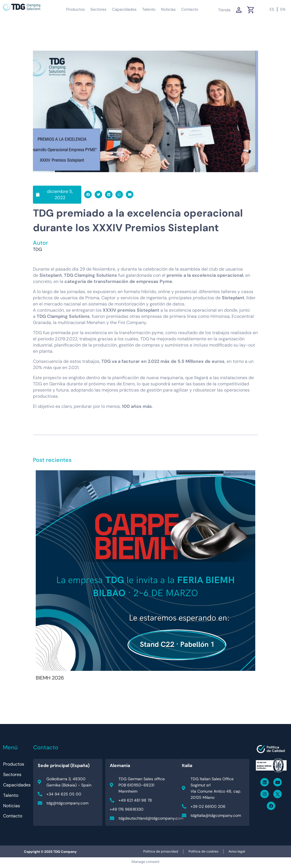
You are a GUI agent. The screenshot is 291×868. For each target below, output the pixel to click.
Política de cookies (203, 853)
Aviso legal (239, 853)
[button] (88, 194)
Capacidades (124, 9)
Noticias (168, 9)
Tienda (224, 10)
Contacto (190, 9)
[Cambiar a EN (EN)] (283, 9)
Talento (149, 9)
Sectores (98, 9)
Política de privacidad (159, 853)
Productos (75, 9)
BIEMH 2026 (50, 678)
